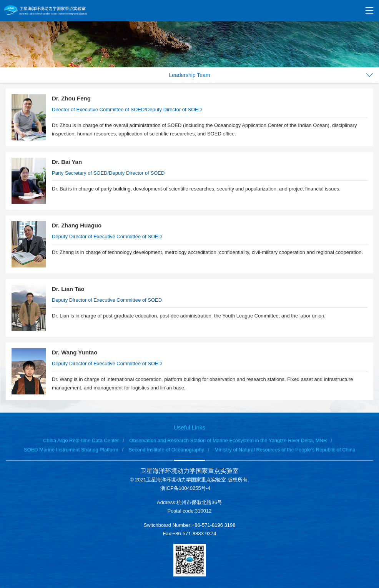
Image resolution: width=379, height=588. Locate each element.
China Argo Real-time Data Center (81, 440)
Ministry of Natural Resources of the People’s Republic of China (285, 450)
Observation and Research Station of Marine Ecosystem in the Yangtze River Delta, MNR (228, 440)
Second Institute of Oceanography (166, 450)
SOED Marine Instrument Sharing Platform (71, 450)
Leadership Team (189, 75)
